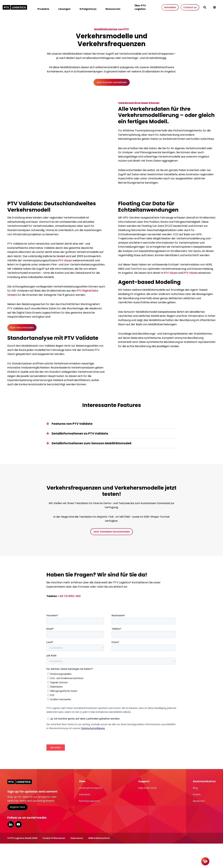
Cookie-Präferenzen (54, 838)
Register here (17, 807)
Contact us (190, 7)
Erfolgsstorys (88, 9)
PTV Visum (65, 260)
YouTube (18, 824)
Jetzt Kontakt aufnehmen (112, 82)
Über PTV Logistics (140, 7)
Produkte (43, 9)
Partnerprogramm (89, 801)
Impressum (77, 838)
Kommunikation (204, 781)
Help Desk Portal (147, 788)
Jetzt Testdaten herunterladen (112, 532)
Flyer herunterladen (22, 328)
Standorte (85, 794)
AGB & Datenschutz (99, 838)
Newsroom (199, 801)
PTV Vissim (191, 273)
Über (82, 781)
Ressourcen (113, 9)
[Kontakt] (205, 861)
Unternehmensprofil (90, 788)
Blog (195, 788)
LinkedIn (11, 824)
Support (144, 781)
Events (197, 794)
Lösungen (64, 9)
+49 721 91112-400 (69, 596)
